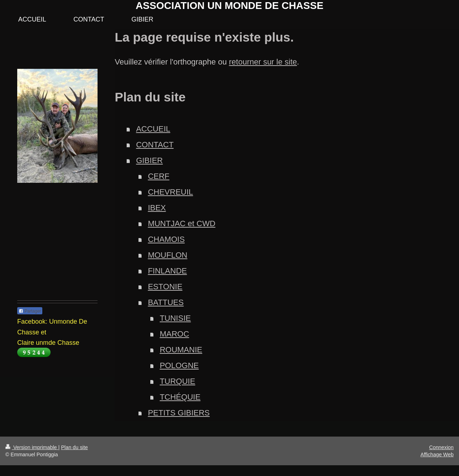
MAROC (174, 334)
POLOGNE (179, 365)
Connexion (441, 447)
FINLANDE (167, 271)
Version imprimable (32, 447)
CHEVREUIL (170, 192)
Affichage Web (437, 454)
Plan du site (74, 447)
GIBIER (149, 160)
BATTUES (166, 302)
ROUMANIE (181, 350)
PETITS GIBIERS (179, 413)
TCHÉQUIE (180, 397)
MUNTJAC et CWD (181, 223)
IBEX (157, 208)
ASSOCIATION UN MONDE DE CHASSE (229, 6)
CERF (158, 176)
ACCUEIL (153, 129)
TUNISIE (175, 318)
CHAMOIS (166, 239)
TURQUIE (177, 381)
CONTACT (155, 145)
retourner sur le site (263, 62)
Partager (30, 311)
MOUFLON (167, 255)
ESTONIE (165, 287)
